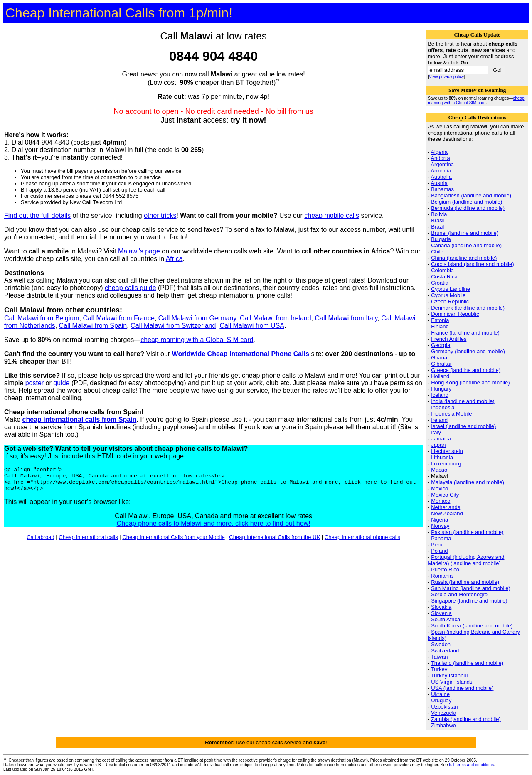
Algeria (439, 152)
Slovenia (441, 613)
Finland (440, 326)
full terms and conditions (471, 765)
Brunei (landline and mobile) (465, 233)
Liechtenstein (447, 451)
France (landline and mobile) (465, 333)
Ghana (439, 358)
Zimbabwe (443, 725)
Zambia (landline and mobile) (466, 719)
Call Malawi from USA (252, 326)
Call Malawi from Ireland (276, 318)
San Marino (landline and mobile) (471, 588)
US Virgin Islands (452, 682)
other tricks (160, 215)
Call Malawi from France (118, 318)
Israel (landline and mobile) (463, 426)
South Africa (446, 619)
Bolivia (439, 214)
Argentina (442, 164)
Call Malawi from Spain (93, 326)
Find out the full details (37, 215)
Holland (440, 376)
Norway (440, 526)
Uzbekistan (444, 707)
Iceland (440, 395)
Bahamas (442, 189)
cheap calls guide (131, 288)
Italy (436, 432)
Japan (438, 445)
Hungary (441, 389)
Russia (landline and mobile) (465, 582)
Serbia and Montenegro (459, 594)
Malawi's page (139, 251)
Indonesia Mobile (451, 414)
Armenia (441, 171)
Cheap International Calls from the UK (275, 542)
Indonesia (443, 407)
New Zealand (447, 513)
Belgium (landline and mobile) (467, 202)
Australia (441, 177)
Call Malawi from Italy (346, 318)
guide (61, 383)
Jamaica (441, 439)
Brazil (438, 227)
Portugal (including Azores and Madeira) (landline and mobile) (466, 560)
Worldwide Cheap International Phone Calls (241, 354)
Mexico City (445, 495)
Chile (437, 252)
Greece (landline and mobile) (466, 370)
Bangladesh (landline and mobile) (471, 196)
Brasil (438, 220)
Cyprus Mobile (448, 295)
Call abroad (41, 542)
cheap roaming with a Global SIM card (197, 340)
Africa (174, 259)
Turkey (439, 669)
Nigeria (440, 520)
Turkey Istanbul (449, 675)
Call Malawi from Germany (197, 318)
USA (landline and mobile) (462, 688)
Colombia (442, 270)
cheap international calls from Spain (80, 419)
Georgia (441, 345)
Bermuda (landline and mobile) (468, 208)
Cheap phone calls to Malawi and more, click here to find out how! (214, 528)
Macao (439, 470)
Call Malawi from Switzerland (173, 326)
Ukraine (440, 694)
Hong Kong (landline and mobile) (470, 383)
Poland (439, 551)
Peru (437, 545)
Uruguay (441, 700)
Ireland (439, 420)
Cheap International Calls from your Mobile (173, 542)
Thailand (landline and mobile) (467, 663)
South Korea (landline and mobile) (472, 626)
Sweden (441, 644)
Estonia (440, 320)
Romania (442, 576)
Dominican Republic (455, 314)
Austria (439, 183)
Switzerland (445, 651)
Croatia (440, 283)
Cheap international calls (88, 542)
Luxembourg (446, 464)
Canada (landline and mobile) (466, 245)
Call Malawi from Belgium (42, 318)
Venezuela (444, 713)
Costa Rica (444, 277)
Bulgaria (441, 239)
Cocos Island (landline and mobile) (472, 264)
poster (34, 383)
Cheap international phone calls (362, 542)
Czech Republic (450, 301)
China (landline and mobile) (464, 258)
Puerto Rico (445, 570)
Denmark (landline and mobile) (468, 308)
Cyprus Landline (451, 289)
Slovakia (441, 607)
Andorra (440, 158)
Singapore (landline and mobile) (469, 601)
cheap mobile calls (332, 215)
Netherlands (446, 507)
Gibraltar (441, 364)
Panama (441, 538)
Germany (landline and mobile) (468, 351)
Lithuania (442, 457)
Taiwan (439, 657)
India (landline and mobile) (463, 401)
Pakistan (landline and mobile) (467, 532)
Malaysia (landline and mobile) (468, 482)
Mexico (440, 488)
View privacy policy (446, 77)
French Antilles (449, 339)
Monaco (441, 501)
